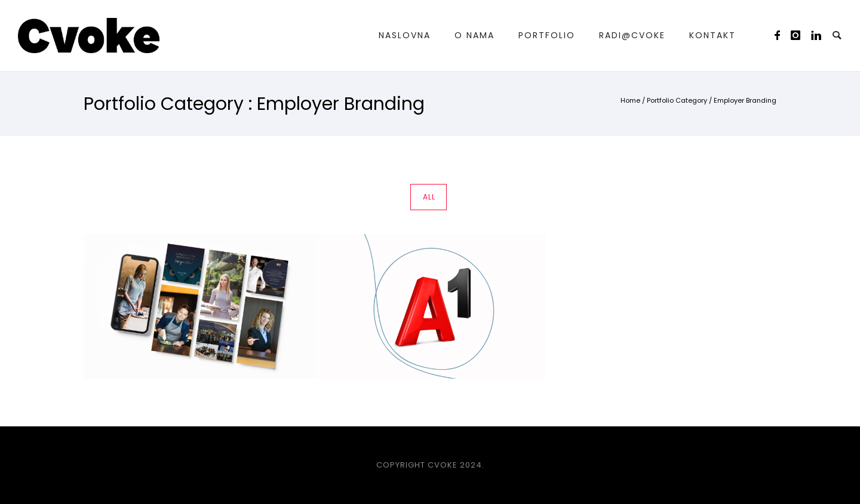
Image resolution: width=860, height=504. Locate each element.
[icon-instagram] (799, 36)
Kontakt (712, 35)
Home (630, 100)
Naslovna (405, 35)
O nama (474, 35)
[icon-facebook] (781, 36)
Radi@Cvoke (632, 35)
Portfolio (547, 35)
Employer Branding (745, 100)
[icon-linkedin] (817, 36)
